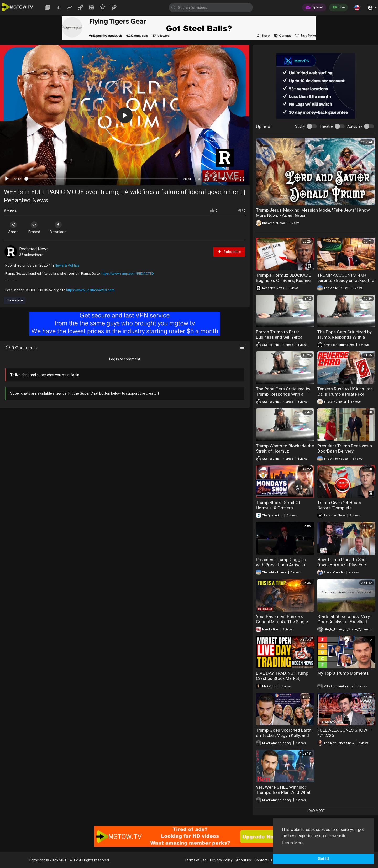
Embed (35, 228)
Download (59, 228)
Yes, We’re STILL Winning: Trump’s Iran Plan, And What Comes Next (283, 792)
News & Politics (67, 265)
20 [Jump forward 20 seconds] (215, 179)
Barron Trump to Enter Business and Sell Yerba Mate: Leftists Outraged (280, 337)
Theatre (326, 126)
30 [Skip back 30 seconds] (206, 179)
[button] (357, 7)
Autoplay (355, 126)
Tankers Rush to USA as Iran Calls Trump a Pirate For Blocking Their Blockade (345, 394)
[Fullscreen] (242, 179)
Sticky (300, 126)
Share (14, 228)
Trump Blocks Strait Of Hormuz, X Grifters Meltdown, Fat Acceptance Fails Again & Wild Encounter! (285, 510)
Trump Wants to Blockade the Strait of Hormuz (285, 448)
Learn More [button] (293, 843)
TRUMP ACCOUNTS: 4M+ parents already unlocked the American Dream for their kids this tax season (346, 283)
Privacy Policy (221, 860)
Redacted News (34, 249)
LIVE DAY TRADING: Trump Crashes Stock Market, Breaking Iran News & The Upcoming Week (282, 681)
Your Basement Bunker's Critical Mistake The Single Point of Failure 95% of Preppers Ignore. (282, 624)
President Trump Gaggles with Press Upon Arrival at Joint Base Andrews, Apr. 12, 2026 (284, 567)
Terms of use (196, 860)
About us (243, 860)
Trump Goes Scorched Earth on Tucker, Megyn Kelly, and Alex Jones (284, 735)
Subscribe (229, 251)
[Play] (7, 179)
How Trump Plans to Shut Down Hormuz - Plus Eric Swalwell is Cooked (342, 565)
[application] (125, 115)
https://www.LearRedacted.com (90, 290)
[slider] (102, 179)
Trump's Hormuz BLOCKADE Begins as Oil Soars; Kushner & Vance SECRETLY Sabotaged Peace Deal (284, 283)
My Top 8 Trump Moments (343, 673)
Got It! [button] (323, 859)
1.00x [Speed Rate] (198, 179)
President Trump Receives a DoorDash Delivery (345, 448)
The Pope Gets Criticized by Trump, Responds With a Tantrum (345, 337)
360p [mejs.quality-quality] (234, 179)
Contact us (263, 860)
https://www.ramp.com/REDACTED (127, 273)
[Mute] (224, 179)
